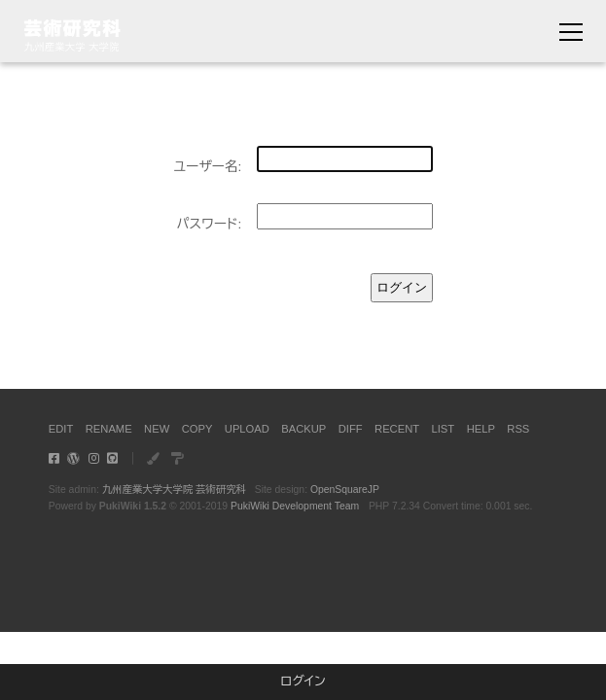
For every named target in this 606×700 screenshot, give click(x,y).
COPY (197, 429)
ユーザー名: (207, 167)
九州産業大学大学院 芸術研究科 (174, 490)
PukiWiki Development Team (295, 506)
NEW (157, 429)
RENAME (109, 429)
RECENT (397, 429)
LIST (444, 429)
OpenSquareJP (345, 490)
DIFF (351, 429)
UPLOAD (247, 429)
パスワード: (209, 224)
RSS (518, 429)
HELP (481, 429)
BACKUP (303, 429)
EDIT (61, 429)
